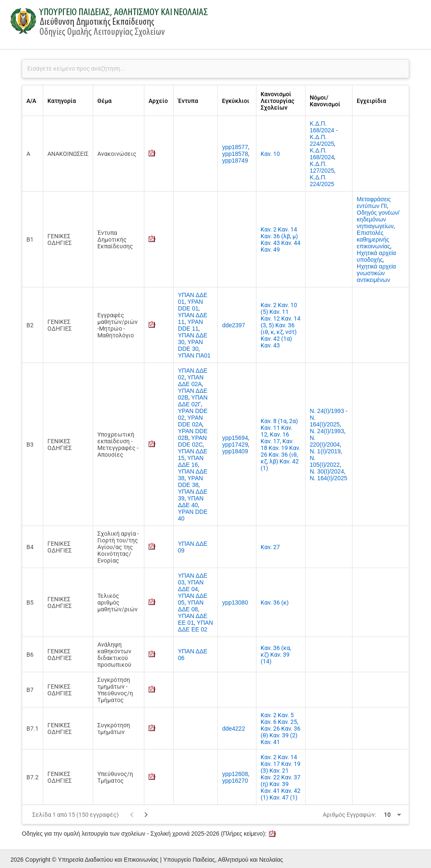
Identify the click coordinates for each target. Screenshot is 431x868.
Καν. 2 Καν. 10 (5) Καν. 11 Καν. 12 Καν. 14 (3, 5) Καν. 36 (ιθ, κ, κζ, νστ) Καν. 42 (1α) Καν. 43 (281, 325)
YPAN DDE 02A (190, 421)
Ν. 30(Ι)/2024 (327, 471)
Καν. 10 (270, 154)
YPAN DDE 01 (191, 305)
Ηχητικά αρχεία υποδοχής (376, 256)
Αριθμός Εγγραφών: (349, 815)
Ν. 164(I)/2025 (329, 478)
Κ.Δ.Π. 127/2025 (322, 167)
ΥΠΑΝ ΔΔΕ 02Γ (193, 401)
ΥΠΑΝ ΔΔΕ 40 (191, 502)
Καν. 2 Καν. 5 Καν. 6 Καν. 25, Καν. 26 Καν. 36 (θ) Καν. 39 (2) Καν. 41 (281, 729)
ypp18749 (235, 160)
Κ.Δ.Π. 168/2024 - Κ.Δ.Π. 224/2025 (324, 134)
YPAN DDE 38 (191, 481)
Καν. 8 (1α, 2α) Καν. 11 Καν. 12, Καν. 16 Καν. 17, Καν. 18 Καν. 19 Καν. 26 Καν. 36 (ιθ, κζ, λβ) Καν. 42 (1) (281, 445)
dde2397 (234, 325)
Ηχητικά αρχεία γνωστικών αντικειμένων (376, 273)
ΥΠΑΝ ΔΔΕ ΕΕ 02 (196, 626)
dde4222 (234, 729)
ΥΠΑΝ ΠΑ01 (194, 355)
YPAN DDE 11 (191, 325)
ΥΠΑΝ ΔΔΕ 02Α (191, 381)
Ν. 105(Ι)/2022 (325, 461)
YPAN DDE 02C (192, 441)
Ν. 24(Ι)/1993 (327, 431)
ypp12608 (235, 774)
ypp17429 (235, 445)
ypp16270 (235, 781)
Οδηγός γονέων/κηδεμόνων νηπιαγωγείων (378, 219)
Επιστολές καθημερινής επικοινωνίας (374, 239)
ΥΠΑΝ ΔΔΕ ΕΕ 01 (193, 619)
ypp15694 (235, 438)
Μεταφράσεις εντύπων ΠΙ (374, 203)
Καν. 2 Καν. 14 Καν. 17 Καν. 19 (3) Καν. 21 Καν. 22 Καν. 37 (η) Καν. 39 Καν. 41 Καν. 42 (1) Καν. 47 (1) (281, 777)
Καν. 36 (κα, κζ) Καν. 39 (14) (276, 655)
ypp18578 (235, 154)
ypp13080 (235, 602)
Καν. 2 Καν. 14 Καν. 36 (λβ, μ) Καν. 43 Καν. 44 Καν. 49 (281, 239)
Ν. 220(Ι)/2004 (325, 441)
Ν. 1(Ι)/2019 (325, 451)
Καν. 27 (270, 547)
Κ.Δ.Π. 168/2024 (322, 154)
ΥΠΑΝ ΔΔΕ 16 (191, 461)
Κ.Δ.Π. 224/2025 (322, 181)
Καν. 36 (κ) (275, 602)
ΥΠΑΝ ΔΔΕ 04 (191, 586)
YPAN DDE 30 (191, 345)
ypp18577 (235, 147)
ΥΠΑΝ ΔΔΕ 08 (191, 606)
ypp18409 (235, 451)
